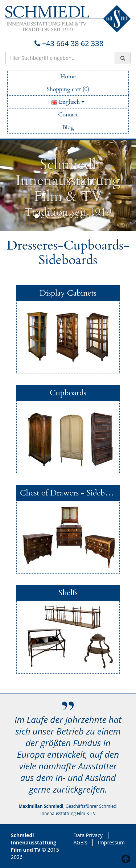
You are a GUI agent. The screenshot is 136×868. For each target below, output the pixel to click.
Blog (68, 127)
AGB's (81, 842)
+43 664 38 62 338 (68, 43)
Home (68, 77)
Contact (68, 115)
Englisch (68, 102)
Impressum (111, 842)
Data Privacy (88, 835)
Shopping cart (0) (68, 89)
